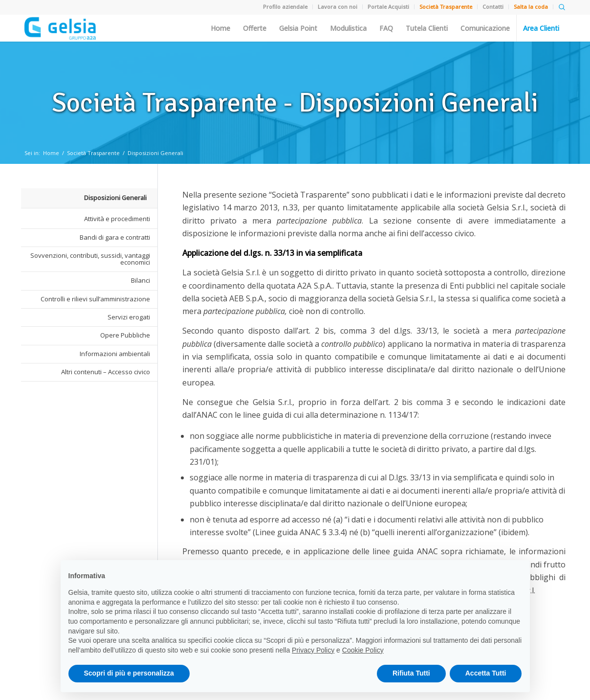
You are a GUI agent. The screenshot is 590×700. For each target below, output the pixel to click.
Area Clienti (541, 28)
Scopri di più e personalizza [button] (129, 673)
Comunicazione (485, 28)
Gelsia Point (298, 28)
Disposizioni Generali (155, 153)
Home (220, 28)
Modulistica (348, 28)
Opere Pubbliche (125, 335)
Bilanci (141, 280)
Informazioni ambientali (115, 354)
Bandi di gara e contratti (115, 237)
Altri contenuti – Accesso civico (106, 372)
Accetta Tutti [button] (486, 673)
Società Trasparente (93, 153)
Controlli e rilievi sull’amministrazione (95, 299)
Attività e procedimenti (117, 219)
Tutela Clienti (427, 28)
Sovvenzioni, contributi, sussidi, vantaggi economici (90, 259)
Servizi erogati (129, 317)
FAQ (386, 28)
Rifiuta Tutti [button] (411, 673)
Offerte (255, 28)
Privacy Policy (313, 650)
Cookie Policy (363, 650)
